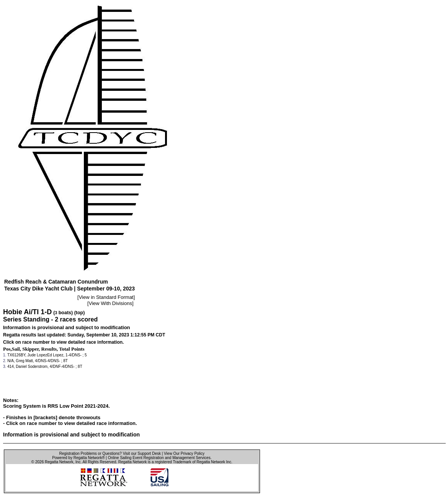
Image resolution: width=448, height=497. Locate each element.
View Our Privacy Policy (184, 454)
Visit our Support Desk (142, 454)
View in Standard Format (106, 297)
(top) (80, 313)
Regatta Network (59, 462)
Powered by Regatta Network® (78, 458)
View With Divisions (110, 303)
